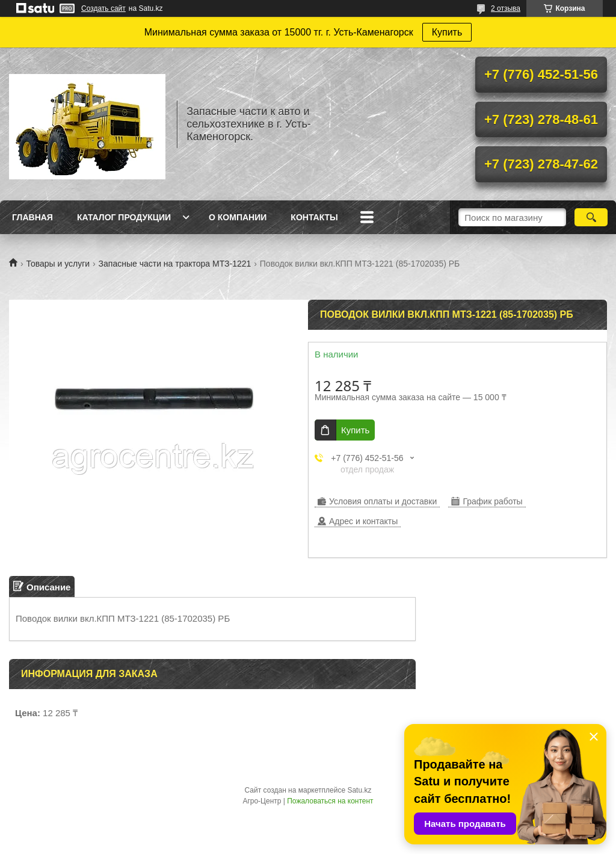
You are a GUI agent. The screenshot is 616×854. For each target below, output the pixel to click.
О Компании (238, 217)
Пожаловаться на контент (330, 801)
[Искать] (591, 217)
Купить (447, 32)
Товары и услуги (58, 264)
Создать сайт (103, 8)
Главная (32, 217)
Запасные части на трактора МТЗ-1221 (175, 264)
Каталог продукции (124, 217)
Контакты (314, 217)
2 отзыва (506, 8)
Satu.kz (359, 790)
